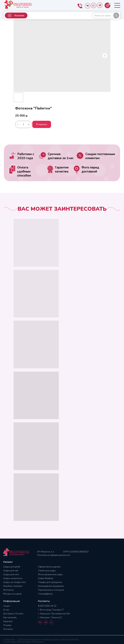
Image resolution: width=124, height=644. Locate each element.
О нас (6, 610)
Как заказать (10, 617)
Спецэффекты (45, 594)
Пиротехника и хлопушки (51, 590)
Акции (7, 606)
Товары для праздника (50, 582)
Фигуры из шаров (12, 594)
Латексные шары (47, 571)
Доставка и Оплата (13, 614)
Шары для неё (11, 571)
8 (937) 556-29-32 (47, 606)
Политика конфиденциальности (54, 555)
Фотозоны (8, 590)
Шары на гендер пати (14, 582)
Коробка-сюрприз (13, 586)
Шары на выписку (13, 578)
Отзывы (7, 625)
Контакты (8, 629)
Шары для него (11, 574)
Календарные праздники (51, 586)
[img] (105, 15)
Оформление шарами (49, 567)
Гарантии (8, 621)
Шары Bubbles (46, 578)
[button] (16, 15)
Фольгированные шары (50, 574)
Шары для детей (12, 567)
